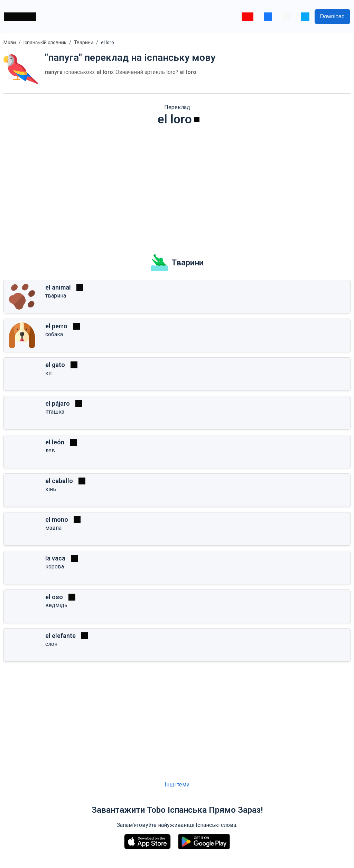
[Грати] (197, 120)
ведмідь (56, 605)
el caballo (59, 481)
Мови (10, 43)
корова (55, 567)
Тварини (84, 43)
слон (51, 644)
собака (54, 334)
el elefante (60, 636)
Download (332, 16)
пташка (55, 412)
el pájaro (58, 403)
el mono (57, 520)
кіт (49, 373)
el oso (54, 597)
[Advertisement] (177, 185)
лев (50, 450)
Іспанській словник (45, 43)
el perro (56, 326)
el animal (58, 287)
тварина (56, 296)
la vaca (55, 558)
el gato (55, 365)
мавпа (53, 528)
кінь (51, 489)
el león (55, 442)
